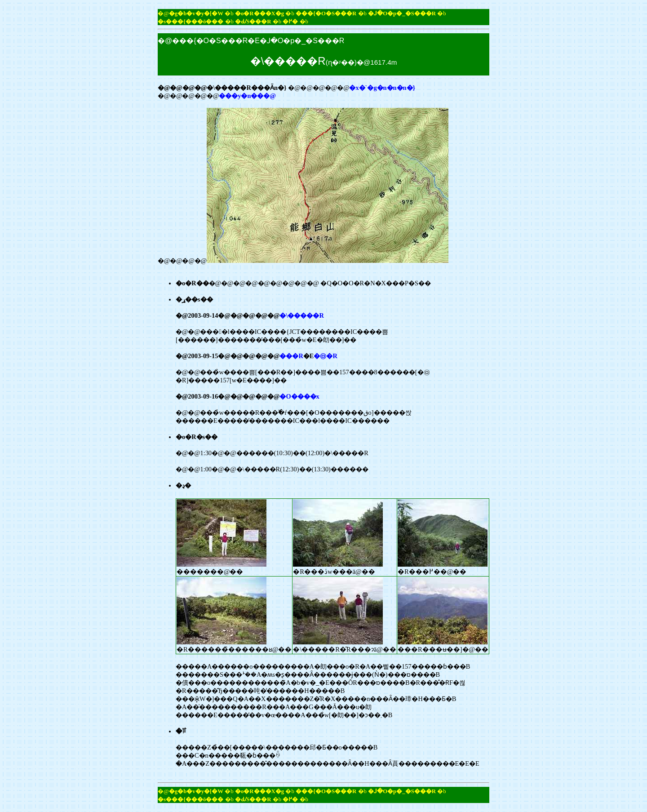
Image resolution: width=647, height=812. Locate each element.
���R (291, 356)
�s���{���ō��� (191, 22)
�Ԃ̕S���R (253, 22)
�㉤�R (325, 356)
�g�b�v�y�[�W (196, 13)
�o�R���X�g (259, 13)
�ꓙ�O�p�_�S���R (402, 13)
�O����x (299, 396)
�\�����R (301, 315)
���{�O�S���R (326, 13)
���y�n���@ (247, 96)
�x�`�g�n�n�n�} (382, 88)
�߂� (290, 22)
